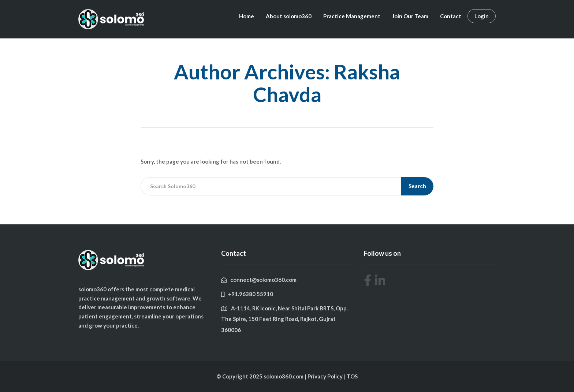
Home (247, 16)
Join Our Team (410, 16)
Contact (451, 16)
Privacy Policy (326, 376)
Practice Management (352, 16)
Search (417, 186)
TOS (352, 376)
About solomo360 (289, 16)
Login (482, 16)
